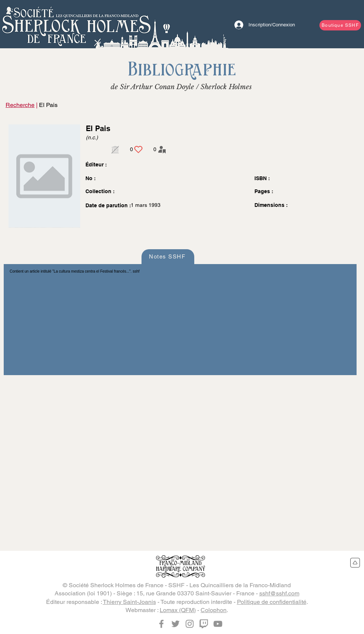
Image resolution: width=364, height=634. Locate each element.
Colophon (214, 610)
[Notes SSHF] (168, 257)
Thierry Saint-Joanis (129, 602)
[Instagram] (190, 624)
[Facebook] (161, 624)
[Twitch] (204, 624)
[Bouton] (76, 24)
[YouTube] (218, 624)
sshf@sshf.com (279, 593)
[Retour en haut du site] (355, 563)
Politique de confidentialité (272, 602)
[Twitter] (175, 624)
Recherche (20, 105)
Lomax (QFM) (178, 610)
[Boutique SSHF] (340, 25)
